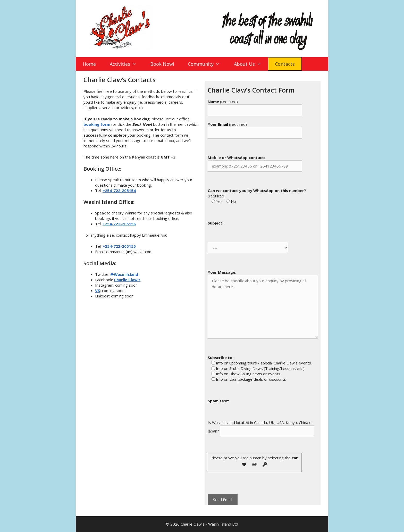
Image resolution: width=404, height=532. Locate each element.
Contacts (285, 64)
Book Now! (162, 64)
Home (89, 64)
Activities (126, 64)
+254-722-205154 (119, 190)
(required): (223, 102)
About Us (251, 64)
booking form (97, 124)
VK (98, 290)
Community (207, 64)
